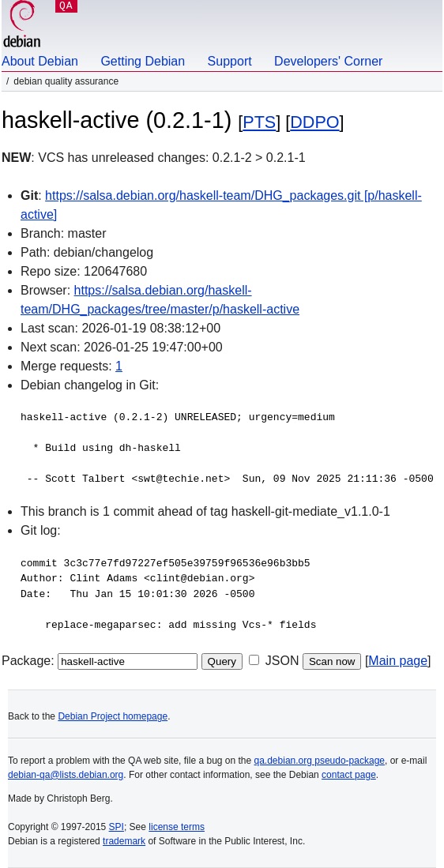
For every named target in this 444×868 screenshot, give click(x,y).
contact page (349, 775)
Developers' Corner (328, 61)
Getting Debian (143, 61)
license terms (177, 827)
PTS (259, 122)
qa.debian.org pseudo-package (320, 761)
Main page (398, 661)
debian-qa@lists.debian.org (66, 775)
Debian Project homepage (113, 716)
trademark (124, 841)
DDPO (314, 122)
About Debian (40, 61)
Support (230, 61)
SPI (117, 827)
